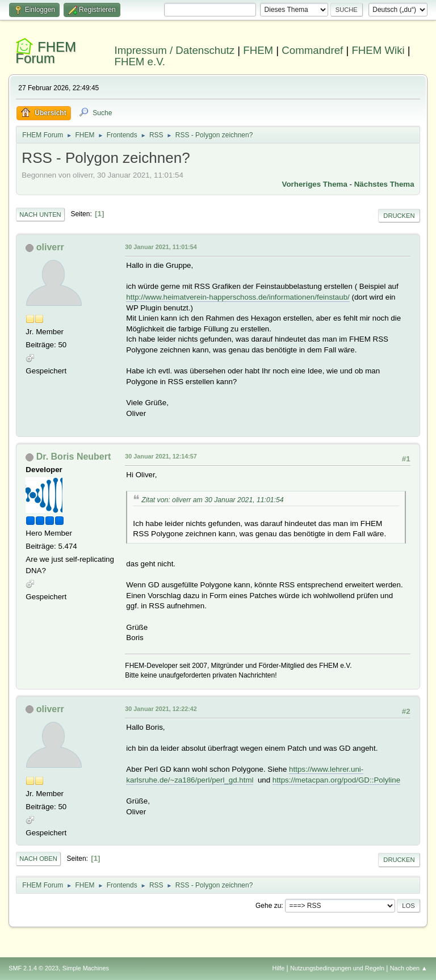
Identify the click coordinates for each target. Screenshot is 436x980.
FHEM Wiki (378, 50)
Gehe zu (268, 906)
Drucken (399, 216)
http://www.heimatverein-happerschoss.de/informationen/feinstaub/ (238, 297)
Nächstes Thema (384, 184)
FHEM (258, 50)
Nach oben (38, 859)
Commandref (312, 50)
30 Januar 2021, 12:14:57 (161, 456)
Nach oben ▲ (409, 968)
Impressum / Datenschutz (175, 50)
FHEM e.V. (140, 62)
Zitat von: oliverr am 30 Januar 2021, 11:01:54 (212, 500)
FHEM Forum (46, 52)
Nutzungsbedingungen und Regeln (337, 968)
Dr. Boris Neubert (74, 457)
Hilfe (279, 968)
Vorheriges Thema (315, 184)
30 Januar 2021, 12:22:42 (161, 709)
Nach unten (40, 214)
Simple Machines (86, 968)
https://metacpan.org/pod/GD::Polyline (336, 780)
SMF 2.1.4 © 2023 (33, 968)
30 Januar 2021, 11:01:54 (161, 247)
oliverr (50, 247)
